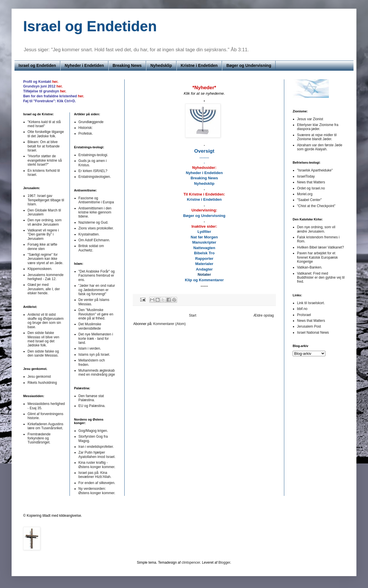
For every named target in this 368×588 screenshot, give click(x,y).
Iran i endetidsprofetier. (96, 447)
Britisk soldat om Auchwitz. (91, 248)
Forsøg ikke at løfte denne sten (42, 246)
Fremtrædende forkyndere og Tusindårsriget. (39, 438)
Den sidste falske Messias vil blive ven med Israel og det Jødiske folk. (43, 339)
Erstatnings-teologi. (93, 155)
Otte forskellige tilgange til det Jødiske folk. (46, 134)
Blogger (224, 563)
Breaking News (127, 65)
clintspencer (191, 563)
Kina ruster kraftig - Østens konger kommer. (97, 465)
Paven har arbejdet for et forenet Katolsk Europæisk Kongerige (317, 257)
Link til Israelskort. (311, 303)
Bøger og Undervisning (249, 65)
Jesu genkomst (39, 377)
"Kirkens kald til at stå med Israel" (44, 124)
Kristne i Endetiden (199, 65)
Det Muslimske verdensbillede (90, 326)
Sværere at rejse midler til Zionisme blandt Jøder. (317, 137)
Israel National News (313, 333)
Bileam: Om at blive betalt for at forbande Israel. (44, 146)
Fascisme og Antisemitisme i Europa (96, 200)
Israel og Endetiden (37, 65)
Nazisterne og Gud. (93, 222)
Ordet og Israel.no (311, 188)
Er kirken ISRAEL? (93, 171)
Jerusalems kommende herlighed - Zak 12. (45, 277)
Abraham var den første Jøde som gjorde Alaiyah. (320, 147)
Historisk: (86, 128)
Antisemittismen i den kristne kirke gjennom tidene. (95, 212)
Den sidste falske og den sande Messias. (43, 353)
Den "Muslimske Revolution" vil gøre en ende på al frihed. (96, 314)
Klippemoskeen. (40, 269)
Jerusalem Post (309, 326)
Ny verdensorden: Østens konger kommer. (97, 491)
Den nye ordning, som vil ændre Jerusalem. (316, 229)
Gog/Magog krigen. (93, 431)
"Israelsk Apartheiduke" (315, 170)
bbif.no (302, 309)
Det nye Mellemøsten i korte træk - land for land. (96, 338)
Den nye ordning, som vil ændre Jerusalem (44, 222)
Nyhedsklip (161, 65)
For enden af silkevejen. (97, 483)
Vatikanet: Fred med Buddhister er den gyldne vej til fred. (321, 278)
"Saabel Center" (309, 200)
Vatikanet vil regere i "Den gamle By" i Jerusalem (43, 234)
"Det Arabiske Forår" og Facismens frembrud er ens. (97, 276)
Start (193, 315)
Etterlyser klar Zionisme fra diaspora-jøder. (318, 127)
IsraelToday (306, 176)
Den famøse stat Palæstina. (91, 398)
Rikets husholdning (42, 383)
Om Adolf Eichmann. (94, 240)
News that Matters (311, 182)
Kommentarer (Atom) (170, 324)
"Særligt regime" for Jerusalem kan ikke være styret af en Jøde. (45, 259)
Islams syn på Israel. (94, 355)
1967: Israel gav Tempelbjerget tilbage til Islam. (46, 200)
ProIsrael (304, 315)
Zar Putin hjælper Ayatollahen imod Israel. (97, 454)
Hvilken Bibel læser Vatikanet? (320, 247)
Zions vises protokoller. (96, 228)
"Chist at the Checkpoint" (316, 206)
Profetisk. (86, 134)
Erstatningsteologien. (95, 177)
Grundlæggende (91, 122)
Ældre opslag (264, 315)
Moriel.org (305, 194)
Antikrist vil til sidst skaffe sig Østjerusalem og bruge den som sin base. (46, 321)
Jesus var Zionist (310, 119)
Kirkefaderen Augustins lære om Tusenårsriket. (45, 426)
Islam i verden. (90, 348)
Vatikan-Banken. (310, 267)
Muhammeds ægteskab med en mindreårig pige (97, 372)
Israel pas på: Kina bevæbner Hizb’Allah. (95, 475)
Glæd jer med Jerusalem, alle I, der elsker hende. (44, 289)
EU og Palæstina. (92, 406)
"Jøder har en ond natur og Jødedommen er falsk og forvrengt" (97, 290)
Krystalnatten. (89, 234)
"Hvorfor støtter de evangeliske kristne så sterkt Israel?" (45, 160)
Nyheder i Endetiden (84, 65)
